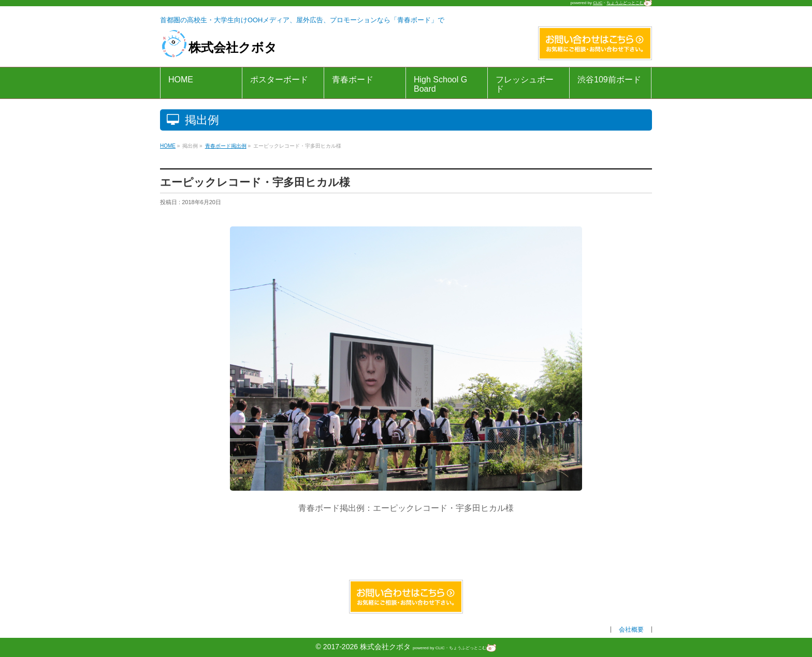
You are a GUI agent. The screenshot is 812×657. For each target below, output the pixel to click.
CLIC (598, 3)
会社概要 (631, 630)
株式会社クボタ (219, 47)
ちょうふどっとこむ (629, 3)
